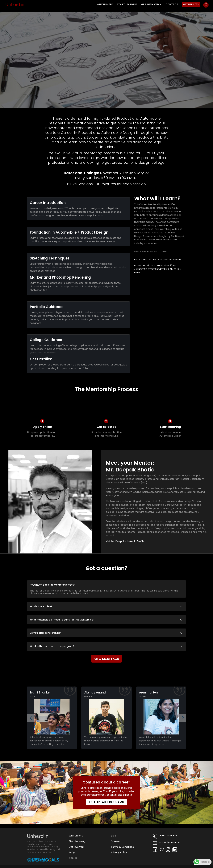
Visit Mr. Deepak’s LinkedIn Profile (125, 541)
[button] (31, 718)
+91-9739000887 (165, 836)
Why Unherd (105, 5)
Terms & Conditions (122, 847)
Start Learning (127, 5)
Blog (113, 836)
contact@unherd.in (166, 843)
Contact (172, 5)
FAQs (72, 852)
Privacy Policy (119, 852)
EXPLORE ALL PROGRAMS (106, 802)
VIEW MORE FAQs (106, 659)
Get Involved (150, 5)
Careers (116, 841)
